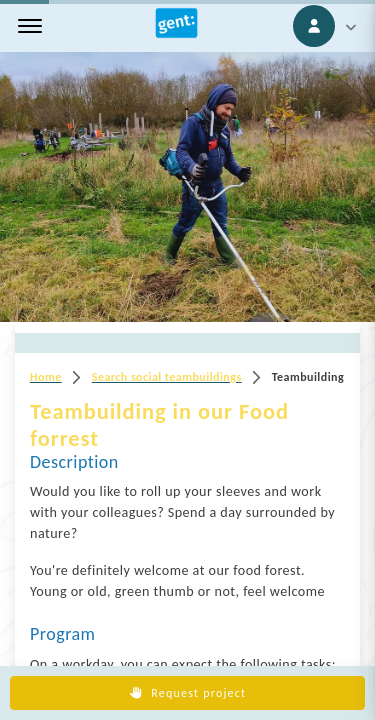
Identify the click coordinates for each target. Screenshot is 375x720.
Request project (187, 693)
